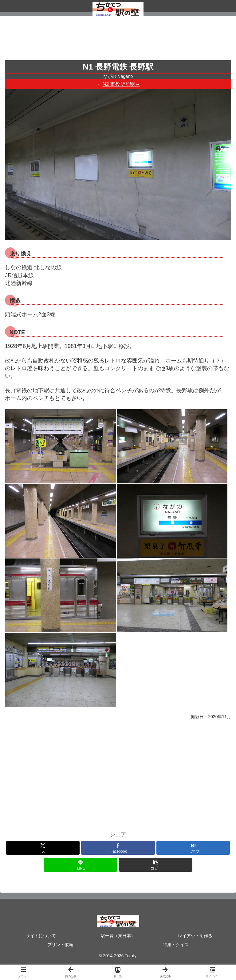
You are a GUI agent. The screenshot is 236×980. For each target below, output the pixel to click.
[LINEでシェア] (80, 865)
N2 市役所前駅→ (121, 84)
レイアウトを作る (195, 936)
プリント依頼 (60, 945)
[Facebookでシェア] (118, 848)
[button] (156, 865)
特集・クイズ (176, 945)
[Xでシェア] (43, 848)
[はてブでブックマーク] (193, 848)
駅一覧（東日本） (118, 936)
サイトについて (41, 936)
